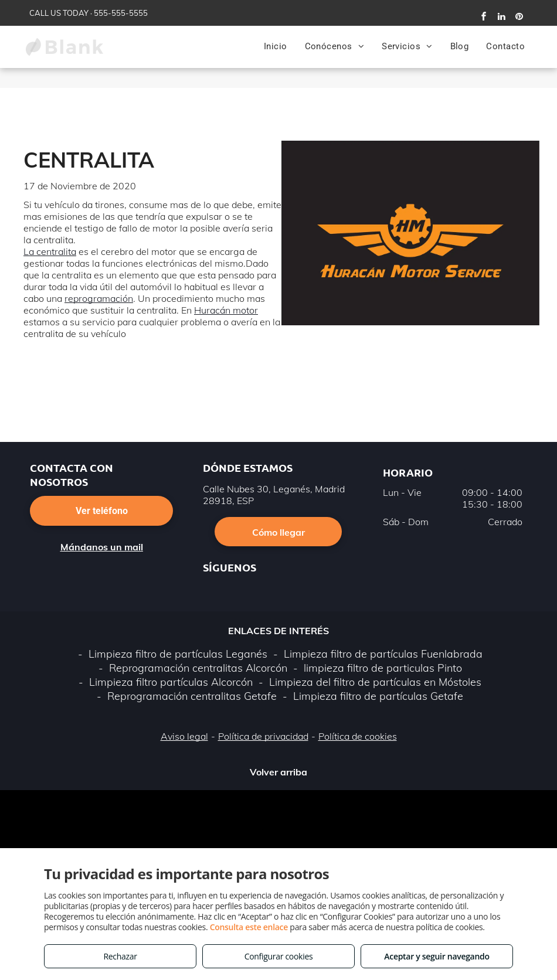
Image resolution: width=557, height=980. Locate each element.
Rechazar (120, 956)
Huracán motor (226, 310)
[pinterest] (519, 18)
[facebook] (484, 18)
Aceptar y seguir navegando (437, 956)
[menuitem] (276, 46)
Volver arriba (278, 772)
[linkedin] (501, 18)
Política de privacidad (263, 736)
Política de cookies (358, 736)
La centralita (50, 251)
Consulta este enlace (249, 927)
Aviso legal (184, 736)
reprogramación (99, 298)
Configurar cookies (279, 956)
